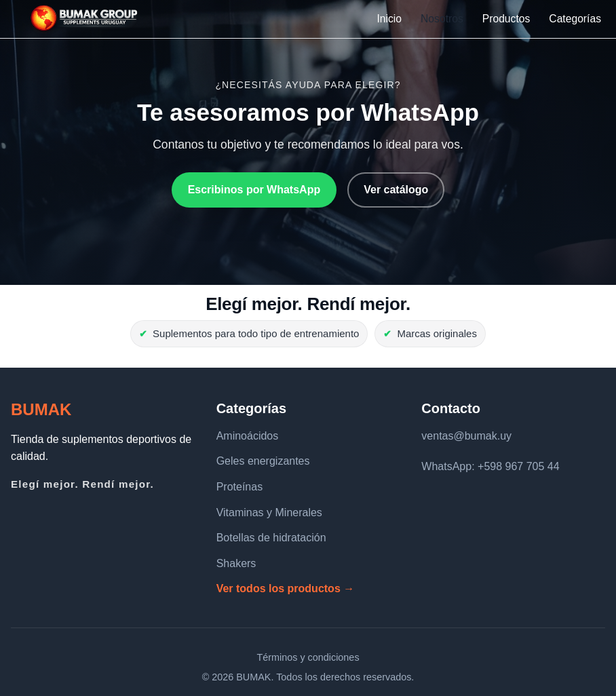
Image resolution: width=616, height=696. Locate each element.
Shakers (236, 563)
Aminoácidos (248, 436)
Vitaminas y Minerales (269, 513)
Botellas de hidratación (271, 538)
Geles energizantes (263, 461)
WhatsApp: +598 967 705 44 (490, 466)
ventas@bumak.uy (466, 436)
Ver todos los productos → (286, 588)
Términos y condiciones (308, 657)
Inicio (389, 19)
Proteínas (239, 487)
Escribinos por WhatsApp (254, 190)
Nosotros (442, 19)
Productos (506, 19)
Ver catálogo (396, 190)
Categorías (575, 19)
